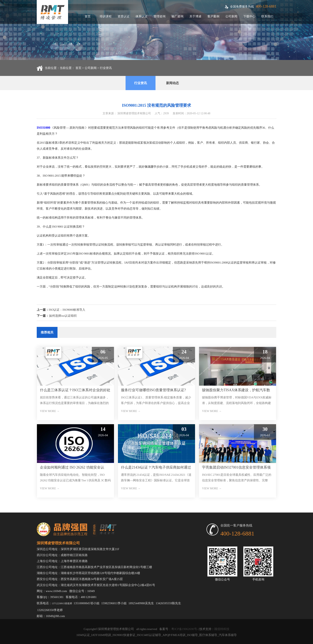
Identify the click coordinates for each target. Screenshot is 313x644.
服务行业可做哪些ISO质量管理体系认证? (153, 390)
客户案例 (213, 16)
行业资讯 (106, 68)
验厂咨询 (177, 16)
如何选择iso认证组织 (63, 316)
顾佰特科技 (222, 629)
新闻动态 (172, 83)
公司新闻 (231, 16)
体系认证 (142, 16)
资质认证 (124, 16)
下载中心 (249, 16)
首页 (88, 16)
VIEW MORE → (50, 411)
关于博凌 (195, 16)
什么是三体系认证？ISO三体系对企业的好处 (75, 390)
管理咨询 (159, 16)
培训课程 (106, 16)
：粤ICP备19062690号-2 (184, 629)
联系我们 (267, 16)
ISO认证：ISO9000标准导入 (67, 310)
